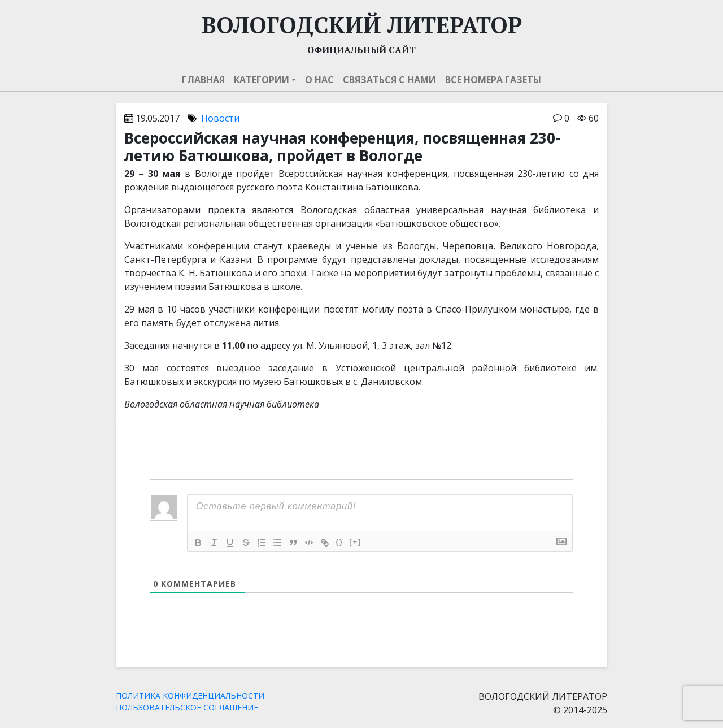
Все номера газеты (493, 80)
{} (339, 542)
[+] (355, 542)
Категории (262, 80)
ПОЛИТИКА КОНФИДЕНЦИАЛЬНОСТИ (190, 695)
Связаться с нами (389, 80)
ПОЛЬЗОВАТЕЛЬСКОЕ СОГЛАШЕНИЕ (187, 707)
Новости (220, 118)
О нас (319, 80)
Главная (203, 80)
